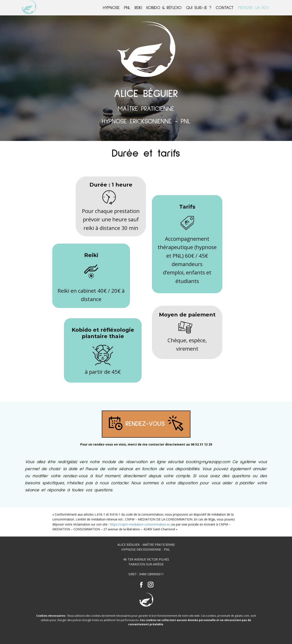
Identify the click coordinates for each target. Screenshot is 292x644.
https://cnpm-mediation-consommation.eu (140, 524)
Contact (225, 8)
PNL (127, 8)
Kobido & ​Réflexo (164, 8)
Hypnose (111, 8)
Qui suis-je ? (199, 8)
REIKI (138, 8)
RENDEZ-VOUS (146, 424)
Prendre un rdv (254, 8)
